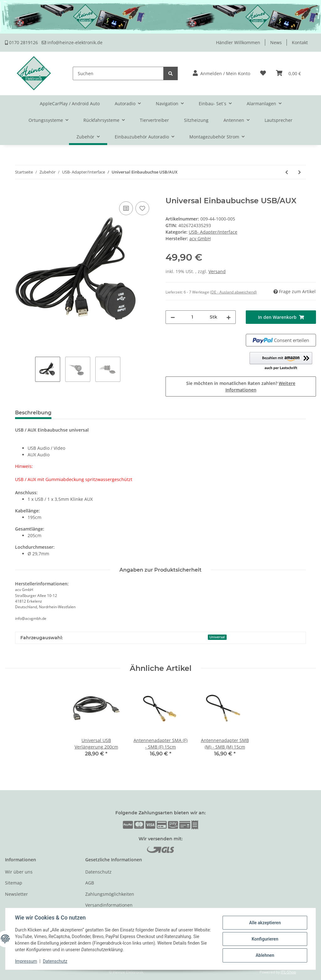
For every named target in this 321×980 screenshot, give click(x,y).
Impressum (26, 961)
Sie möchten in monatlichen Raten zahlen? (241, 386)
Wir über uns (19, 872)
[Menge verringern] (173, 317)
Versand (217, 271)
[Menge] (192, 317)
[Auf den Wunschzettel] (142, 208)
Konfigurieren (264, 939)
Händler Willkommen (238, 42)
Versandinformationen (109, 905)
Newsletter (16, 894)
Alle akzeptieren (264, 923)
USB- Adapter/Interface (213, 232)
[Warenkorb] (288, 73)
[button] (221, 73)
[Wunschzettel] (263, 73)
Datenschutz (98, 872)
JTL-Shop (288, 972)
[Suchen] (118, 73)
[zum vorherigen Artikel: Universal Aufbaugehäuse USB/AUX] (287, 172)
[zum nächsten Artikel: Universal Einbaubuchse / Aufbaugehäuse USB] (300, 172)
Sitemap (14, 883)
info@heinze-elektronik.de (72, 42)
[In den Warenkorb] (10, 193)
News (276, 42)
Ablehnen (264, 955)
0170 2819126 (21, 42)
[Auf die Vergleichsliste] (126, 208)
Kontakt (300, 42)
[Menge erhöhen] (229, 317)
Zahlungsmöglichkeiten (110, 894)
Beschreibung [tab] (33, 413)
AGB (90, 883)
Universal (217, 637)
